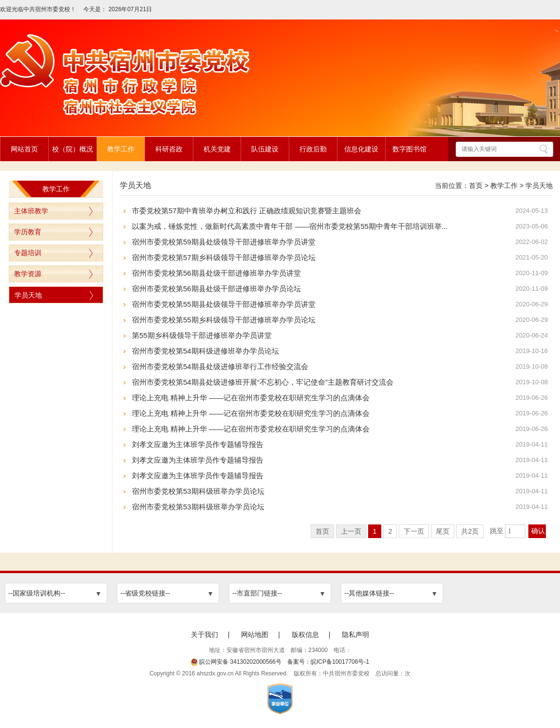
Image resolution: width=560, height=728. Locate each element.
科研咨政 (169, 149)
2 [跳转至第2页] (390, 531)
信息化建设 (361, 149)
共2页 (470, 531)
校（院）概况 (73, 149)
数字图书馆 (410, 149)
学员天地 (28, 295)
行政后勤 (313, 149)
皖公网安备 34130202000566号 (236, 662)
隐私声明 (355, 635)
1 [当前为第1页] (375, 531)
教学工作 (121, 149)
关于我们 (205, 635)
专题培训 (28, 253)
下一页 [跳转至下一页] (414, 531)
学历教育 (28, 232)
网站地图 (255, 635)
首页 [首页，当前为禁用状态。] (322, 531)
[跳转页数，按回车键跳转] (515, 531)
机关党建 (217, 149)
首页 (476, 186)
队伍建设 (265, 149)
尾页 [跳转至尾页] (443, 531)
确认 (538, 531)
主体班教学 (31, 211)
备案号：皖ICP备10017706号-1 (328, 662)
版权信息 (305, 635)
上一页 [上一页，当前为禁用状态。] (351, 531)
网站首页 (24, 149)
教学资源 (28, 274)
